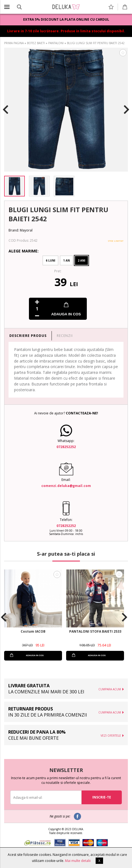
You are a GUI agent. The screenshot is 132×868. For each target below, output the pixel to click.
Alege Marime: (24, 251)
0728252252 (66, 447)
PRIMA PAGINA (14, 43)
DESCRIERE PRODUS (28, 336)
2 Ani (81, 260)
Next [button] (126, 110)
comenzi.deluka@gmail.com (66, 486)
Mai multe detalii (78, 861)
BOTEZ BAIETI (36, 43)
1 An (66, 260)
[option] (66, 110)
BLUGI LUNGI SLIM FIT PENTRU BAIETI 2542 (96, 43)
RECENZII (65, 336)
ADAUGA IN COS (66, 314)
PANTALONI (56, 43)
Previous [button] (6, 110)
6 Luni (50, 260)
